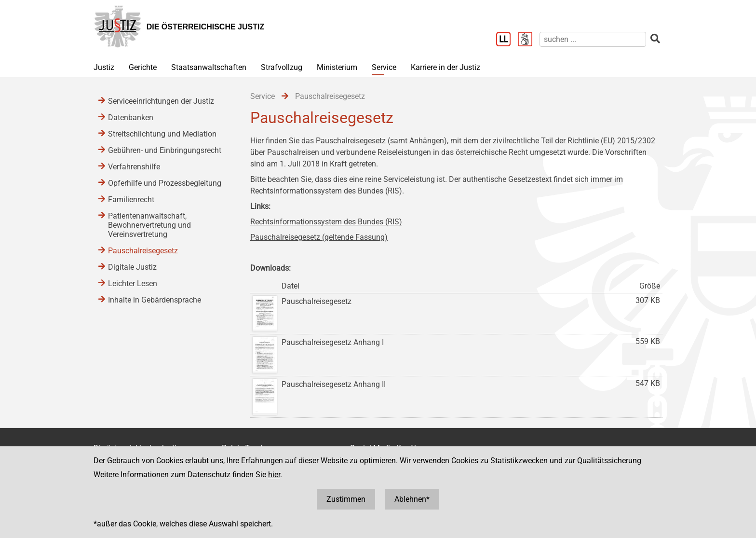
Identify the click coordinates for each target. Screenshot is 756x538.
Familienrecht (131, 200)
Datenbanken (131, 117)
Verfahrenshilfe (134, 167)
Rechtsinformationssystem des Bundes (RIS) (326, 222)
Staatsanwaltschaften (209, 67)
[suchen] (593, 39)
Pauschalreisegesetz (143, 251)
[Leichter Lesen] (507, 40)
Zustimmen (346, 499)
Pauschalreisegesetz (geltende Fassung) (319, 237)
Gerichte (143, 67)
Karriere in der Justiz (445, 67)
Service (384, 67)
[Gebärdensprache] (529, 40)
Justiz (104, 67)
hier (274, 475)
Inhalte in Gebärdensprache (155, 300)
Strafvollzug (282, 67)
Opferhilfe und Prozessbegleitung (165, 183)
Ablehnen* (412, 499)
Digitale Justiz (132, 267)
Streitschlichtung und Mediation (162, 134)
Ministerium (337, 67)
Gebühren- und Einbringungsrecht (165, 150)
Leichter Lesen (133, 283)
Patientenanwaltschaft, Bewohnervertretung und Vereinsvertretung (149, 225)
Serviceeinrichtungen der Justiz (161, 101)
